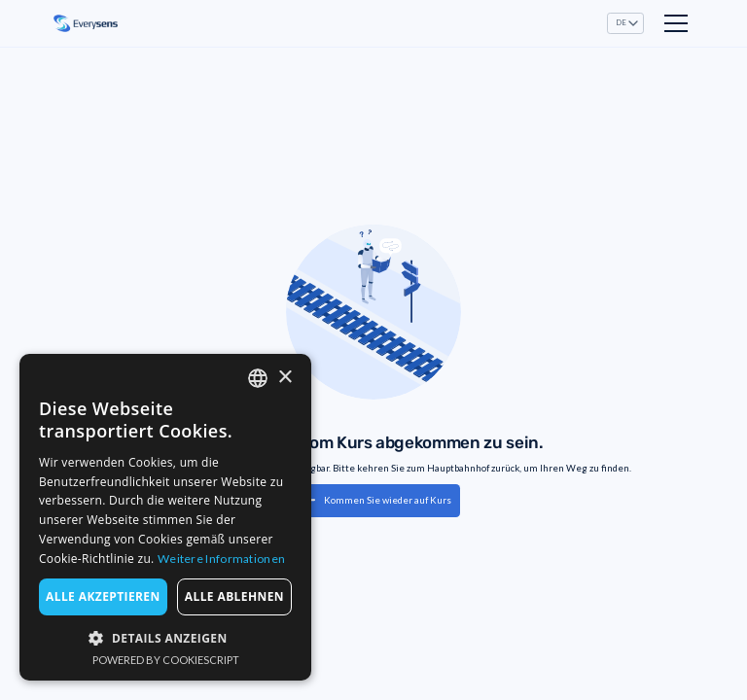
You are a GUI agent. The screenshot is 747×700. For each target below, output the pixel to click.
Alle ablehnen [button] (234, 596)
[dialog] (165, 517)
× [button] (285, 378)
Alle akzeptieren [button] (103, 596)
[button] (626, 23)
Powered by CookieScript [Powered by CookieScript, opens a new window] (166, 660)
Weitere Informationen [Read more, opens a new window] (221, 559)
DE (621, 23)
